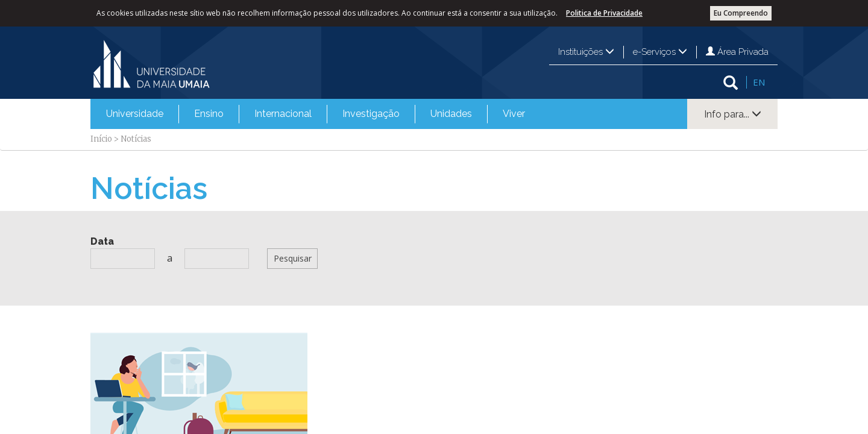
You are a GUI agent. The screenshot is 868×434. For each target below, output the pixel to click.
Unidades (451, 114)
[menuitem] (135, 114)
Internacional (283, 114)
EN (759, 82)
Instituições (586, 52)
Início (101, 139)
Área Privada (737, 52)
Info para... (733, 114)
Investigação (371, 114)
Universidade (135, 114)
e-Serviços (660, 52)
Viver (514, 114)
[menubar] (316, 114)
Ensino (209, 114)
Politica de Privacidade (604, 13)
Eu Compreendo (741, 13)
